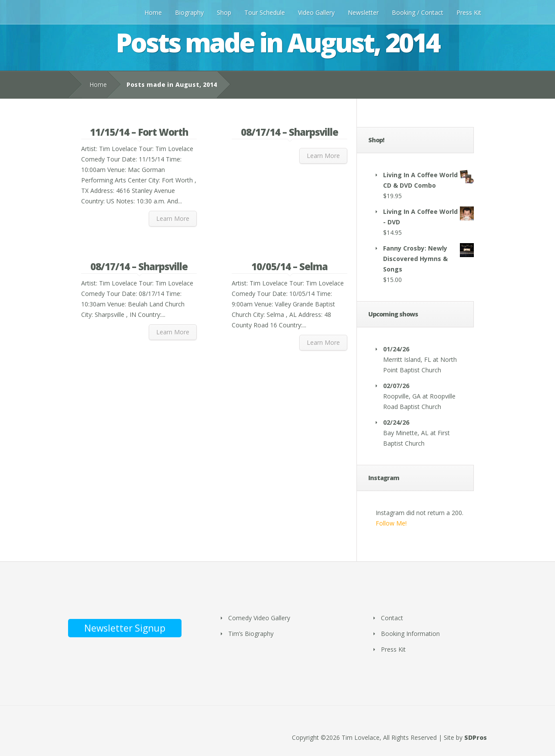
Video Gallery (316, 12)
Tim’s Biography (251, 634)
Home (153, 12)
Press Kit (469, 12)
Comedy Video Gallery (259, 618)
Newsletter (363, 12)
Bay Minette (400, 433)
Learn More (173, 218)
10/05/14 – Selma (289, 266)
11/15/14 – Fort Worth (139, 132)
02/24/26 (396, 422)
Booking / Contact (418, 12)
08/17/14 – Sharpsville (289, 132)
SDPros (476, 737)
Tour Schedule (265, 12)
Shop (224, 12)
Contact (392, 618)
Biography (189, 12)
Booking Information (410, 634)
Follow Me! (391, 523)
